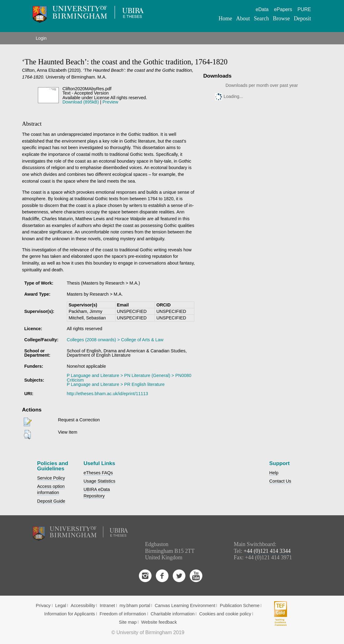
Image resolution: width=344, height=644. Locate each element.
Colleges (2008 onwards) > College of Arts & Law (115, 340)
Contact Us (280, 481)
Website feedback (159, 622)
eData (262, 9)
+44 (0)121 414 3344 (267, 551)
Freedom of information (123, 614)
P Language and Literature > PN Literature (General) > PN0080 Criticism (129, 378)
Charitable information (173, 614)
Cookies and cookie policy (225, 614)
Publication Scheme (240, 606)
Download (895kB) (81, 102)
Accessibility (83, 606)
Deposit (302, 18)
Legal (61, 606)
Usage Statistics (99, 481)
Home (225, 18)
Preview (110, 102)
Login (41, 38)
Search (261, 18)
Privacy (43, 606)
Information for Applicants (70, 614)
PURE (304, 9)
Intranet (107, 606)
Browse (281, 18)
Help (274, 473)
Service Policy (51, 478)
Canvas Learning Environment (185, 606)
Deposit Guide (51, 501)
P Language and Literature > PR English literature (116, 384)
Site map (128, 622)
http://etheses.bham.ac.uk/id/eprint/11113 (107, 394)
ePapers (283, 9)
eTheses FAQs (98, 473)
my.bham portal (135, 606)
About (243, 18)
